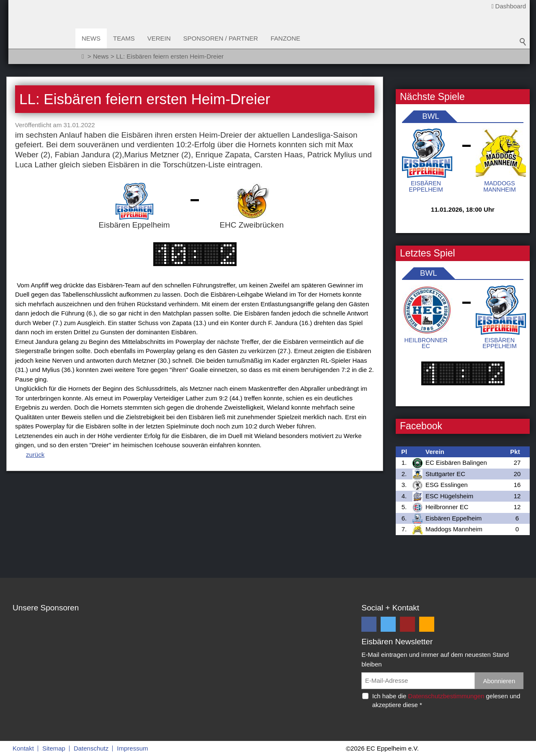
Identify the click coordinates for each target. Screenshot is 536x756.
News (91, 38)
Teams (124, 38)
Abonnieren (499, 681)
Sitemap (54, 748)
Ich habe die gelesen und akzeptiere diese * (446, 700)
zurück (35, 455)
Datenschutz (91, 748)
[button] (369, 624)
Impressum (132, 748)
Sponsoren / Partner (221, 38)
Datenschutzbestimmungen (446, 696)
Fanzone (285, 38)
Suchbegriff (523, 42)
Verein (159, 38)
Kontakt (23, 748)
